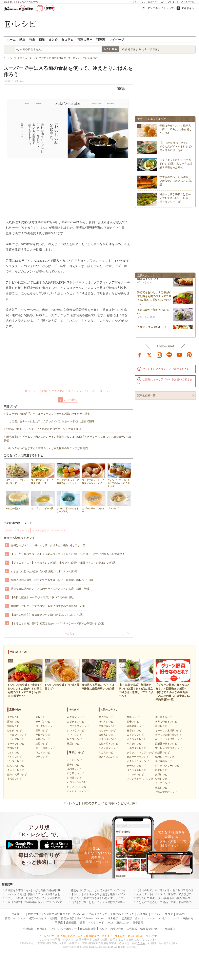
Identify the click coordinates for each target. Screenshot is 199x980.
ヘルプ (103, 929)
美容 (82, 923)
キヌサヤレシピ (76, 717)
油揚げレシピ (43, 739)
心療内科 (142, 914)
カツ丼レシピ (106, 722)
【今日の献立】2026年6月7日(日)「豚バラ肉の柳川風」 (43, 597)
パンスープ (119, 500)
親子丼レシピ (106, 717)
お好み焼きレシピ (108, 744)
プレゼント (173, 2)
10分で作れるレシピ (166, 722)
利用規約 (42, 929)
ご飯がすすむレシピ (166, 792)
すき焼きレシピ (107, 739)
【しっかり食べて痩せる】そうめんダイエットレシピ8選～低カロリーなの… (176, 146)
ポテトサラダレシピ (138, 761)
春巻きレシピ (134, 731)
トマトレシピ (74, 735)
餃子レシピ (133, 722)
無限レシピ (161, 775)
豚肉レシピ (13, 722)
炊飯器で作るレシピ (166, 744)
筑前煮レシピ (106, 735)
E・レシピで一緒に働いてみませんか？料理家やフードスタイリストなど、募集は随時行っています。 (99, 936)
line (169, 355)
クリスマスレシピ (77, 787)
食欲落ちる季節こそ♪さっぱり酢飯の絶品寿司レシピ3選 (38, 890)
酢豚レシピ (133, 717)
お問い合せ (117, 929)
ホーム (11, 39)
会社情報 (28, 929)
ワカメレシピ (43, 753)
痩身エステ (123, 923)
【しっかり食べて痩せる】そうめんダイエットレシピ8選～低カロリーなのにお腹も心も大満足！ (68, 554)
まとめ (53, 39)
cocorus (100, 918)
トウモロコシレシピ (78, 726)
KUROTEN (34, 914)
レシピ (162, 918)
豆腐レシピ (42, 731)
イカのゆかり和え (148, 311)
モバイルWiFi (85, 918)
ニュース (174, 918)
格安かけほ (67, 918)
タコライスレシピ (137, 770)
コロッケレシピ (135, 775)
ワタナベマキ (22, 530)
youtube (179, 355)
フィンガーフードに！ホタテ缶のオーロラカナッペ (119, 475)
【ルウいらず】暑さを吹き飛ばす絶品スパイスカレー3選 (104, 894)
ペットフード (96, 923)
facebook (140, 355)
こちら (141, 943)
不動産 (59, 923)
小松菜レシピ (15, 779)
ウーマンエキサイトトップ (158, 8)
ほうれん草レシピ (17, 775)
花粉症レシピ (74, 769)
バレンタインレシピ (78, 791)
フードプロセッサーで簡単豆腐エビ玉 (43, 474)
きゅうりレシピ (16, 770)
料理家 (101, 39)
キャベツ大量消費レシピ (168, 731)
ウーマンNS (58, 530)
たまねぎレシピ (16, 739)
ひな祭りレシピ (76, 773)
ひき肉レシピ (15, 731)
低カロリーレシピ (165, 757)
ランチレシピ (162, 783)
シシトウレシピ (76, 731)
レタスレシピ (74, 739)
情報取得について (151, 929)
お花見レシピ (74, 778)
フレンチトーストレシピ (140, 779)
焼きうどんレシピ (108, 757)
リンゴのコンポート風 (43, 500)
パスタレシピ (134, 744)
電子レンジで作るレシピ (168, 748)
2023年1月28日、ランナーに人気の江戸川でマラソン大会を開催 (44, 429)
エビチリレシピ (135, 735)
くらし (142, 2)
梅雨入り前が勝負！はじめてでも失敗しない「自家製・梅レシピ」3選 (52, 580)
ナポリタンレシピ (137, 748)
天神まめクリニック (122, 914)
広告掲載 (132, 929)
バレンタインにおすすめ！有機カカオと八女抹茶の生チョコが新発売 (47, 448)
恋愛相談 (127, 918)
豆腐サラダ (144, 329)
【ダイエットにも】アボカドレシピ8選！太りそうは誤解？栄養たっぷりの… (176, 164)
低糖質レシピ (162, 753)
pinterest (189, 355)
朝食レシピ (161, 779)
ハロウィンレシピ (77, 782)
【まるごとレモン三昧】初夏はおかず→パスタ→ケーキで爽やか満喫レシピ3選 (57, 623)
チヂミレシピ (134, 766)
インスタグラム (41, 530)
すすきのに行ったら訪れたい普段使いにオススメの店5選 (44, 571)
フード (8, 530)
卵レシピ (40, 717)
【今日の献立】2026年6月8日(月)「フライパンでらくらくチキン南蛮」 (47, 902)
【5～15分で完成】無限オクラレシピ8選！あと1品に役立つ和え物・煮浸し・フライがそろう (60, 894)
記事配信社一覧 (146, 395)
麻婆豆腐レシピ (135, 726)
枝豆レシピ (73, 744)
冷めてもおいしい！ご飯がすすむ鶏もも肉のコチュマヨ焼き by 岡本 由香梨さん (154, 298)
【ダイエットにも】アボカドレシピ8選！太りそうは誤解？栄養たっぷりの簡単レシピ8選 (63, 563)
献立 (22, 39)
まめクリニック (98, 914)
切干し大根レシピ (45, 748)
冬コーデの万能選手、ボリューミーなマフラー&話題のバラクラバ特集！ (49, 414)
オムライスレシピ (137, 739)
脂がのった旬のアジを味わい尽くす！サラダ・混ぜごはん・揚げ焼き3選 (113, 898)
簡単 (42, 39)
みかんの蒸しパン (17, 500)
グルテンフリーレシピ (167, 766)
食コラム (67, 39)
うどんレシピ (106, 753)
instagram (159, 355)
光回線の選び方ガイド (57, 914)
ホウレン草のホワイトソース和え (68, 502)
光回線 (54, 918)
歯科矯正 (71, 923)
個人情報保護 (88, 929)
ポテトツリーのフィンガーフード (17, 474)
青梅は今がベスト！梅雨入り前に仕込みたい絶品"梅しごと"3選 (48, 545)
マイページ (117, 39)
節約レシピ (161, 770)
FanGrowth (79, 914)
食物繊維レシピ (164, 761)
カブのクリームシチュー (94, 502)
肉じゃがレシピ (107, 731)
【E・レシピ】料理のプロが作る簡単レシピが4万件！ (100, 803)
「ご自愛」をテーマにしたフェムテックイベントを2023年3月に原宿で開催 (51, 421)
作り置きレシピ (164, 717)
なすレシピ (13, 753)
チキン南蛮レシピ (108, 748)
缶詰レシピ (161, 726)
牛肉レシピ (13, 717)
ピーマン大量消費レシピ (168, 735)
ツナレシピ (42, 757)
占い (163, 2)
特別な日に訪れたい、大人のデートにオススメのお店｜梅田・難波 (50, 589)
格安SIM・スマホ (15, 918)
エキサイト (188, 8)
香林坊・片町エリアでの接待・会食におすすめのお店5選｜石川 (48, 606)
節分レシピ (73, 765)
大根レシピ (13, 748)
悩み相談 (113, 918)
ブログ (169, 914)
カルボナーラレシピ (138, 757)
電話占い (181, 914)
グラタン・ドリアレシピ (140, 753)
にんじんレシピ (16, 766)
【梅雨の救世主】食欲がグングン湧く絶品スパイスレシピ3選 (47, 615)
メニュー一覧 (188, 2)
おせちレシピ (74, 760)
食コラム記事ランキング (19, 538)
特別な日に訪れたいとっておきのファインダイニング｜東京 (106, 890)
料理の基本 (85, 39)
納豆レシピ (42, 744)
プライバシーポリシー (64, 929)
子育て (133, 2)
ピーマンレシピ (16, 761)
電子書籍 (138, 923)
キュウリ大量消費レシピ (168, 739)
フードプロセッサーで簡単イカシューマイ (94, 474)
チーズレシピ (43, 722)
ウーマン (149, 918)
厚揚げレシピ (43, 735)
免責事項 (170, 929)
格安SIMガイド (37, 918)
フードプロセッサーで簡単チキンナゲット (68, 474)
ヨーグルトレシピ (45, 726)
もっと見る (68, 634)
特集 (32, 39)
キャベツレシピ (16, 744)
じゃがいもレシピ (17, 735)
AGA (110, 923)
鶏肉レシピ (13, 726)
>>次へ (72, 400)
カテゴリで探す (151, 49)
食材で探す (131, 49)
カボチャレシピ (76, 722)
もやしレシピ (15, 757)
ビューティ (153, 2)
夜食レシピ (161, 788)
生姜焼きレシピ (107, 726)
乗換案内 (188, 918)
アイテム (156, 914)
